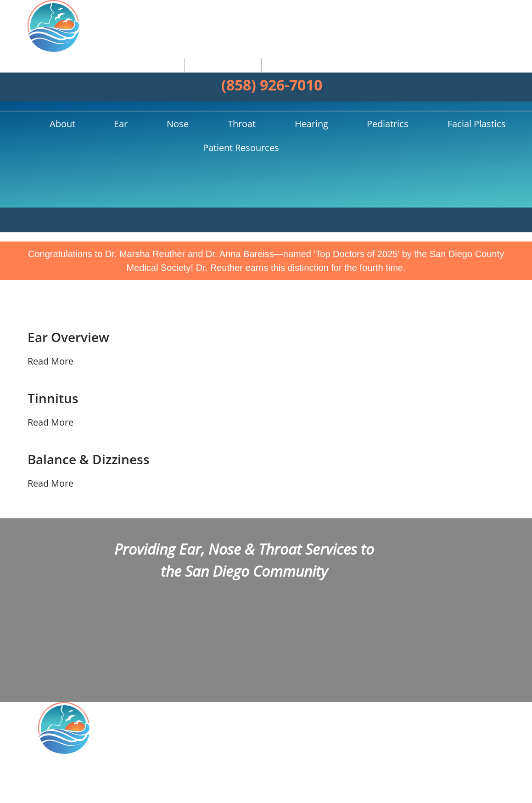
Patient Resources (425, 77)
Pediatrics (278, 77)
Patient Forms (449, 740)
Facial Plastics (343, 77)
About (73, 77)
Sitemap (484, 789)
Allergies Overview (457, 702)
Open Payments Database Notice (241, 789)
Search (490, 77)
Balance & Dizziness (92, 381)
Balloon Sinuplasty (458, 727)
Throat (180, 77)
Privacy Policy (377, 789)
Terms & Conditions (434, 789)
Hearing (226, 77)
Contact (437, 752)
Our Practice (446, 678)
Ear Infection (446, 690)
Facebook (353, 664)
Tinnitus (54, 320)
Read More (50, 282)
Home (42, 77)
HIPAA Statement (324, 789)
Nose (140, 77)
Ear (107, 77)
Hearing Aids (446, 715)
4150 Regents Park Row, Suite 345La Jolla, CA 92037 (130, 702)
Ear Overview (71, 259)
